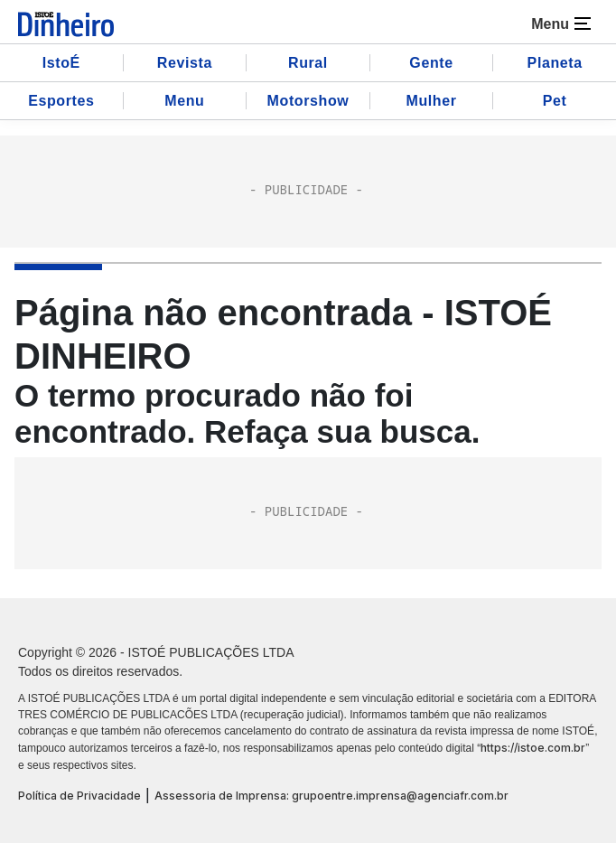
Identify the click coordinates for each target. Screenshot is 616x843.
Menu (184, 101)
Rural (308, 63)
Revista (185, 63)
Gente (431, 63)
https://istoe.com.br (533, 748)
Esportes (61, 101)
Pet (555, 101)
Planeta (555, 63)
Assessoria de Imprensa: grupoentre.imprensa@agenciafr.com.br (331, 796)
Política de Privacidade (79, 796)
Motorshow (308, 101)
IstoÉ (61, 63)
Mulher (432, 101)
